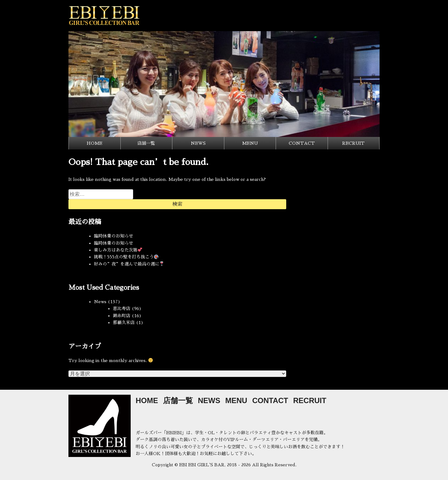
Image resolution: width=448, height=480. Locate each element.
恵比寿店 (122, 308)
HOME (94, 143)
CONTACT (302, 143)
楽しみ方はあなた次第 (118, 250)
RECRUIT (353, 143)
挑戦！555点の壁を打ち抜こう (126, 257)
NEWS (198, 143)
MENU (250, 143)
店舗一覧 (146, 143)
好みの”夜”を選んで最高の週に (129, 264)
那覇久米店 (124, 322)
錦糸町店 (122, 316)
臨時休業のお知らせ (114, 236)
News (100, 302)
